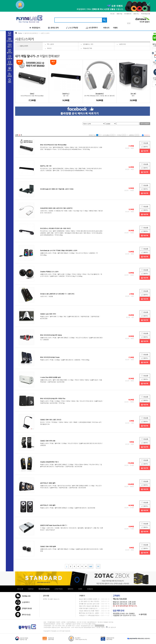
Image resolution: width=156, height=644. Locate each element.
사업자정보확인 (100, 626)
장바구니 (136, 14)
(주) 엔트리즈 (111, 627)
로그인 (112, 14)
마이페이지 (128, 14)
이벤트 (80, 589)
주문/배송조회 (146, 14)
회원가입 (119, 14)
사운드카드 (123, 44)
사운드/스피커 (24, 46)
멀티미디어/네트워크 (31, 33)
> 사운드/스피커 (44, 33)
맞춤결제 (90, 589)
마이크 (49, 48)
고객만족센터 (59, 589)
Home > (20, 33)
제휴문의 (70, 589)
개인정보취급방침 (44, 589)
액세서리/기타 (88, 48)
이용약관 (31, 589)
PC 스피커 (51, 44)
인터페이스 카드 (88, 44)
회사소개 (20, 589)
